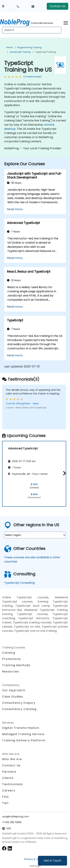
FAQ (5, 797)
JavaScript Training (20, 52)
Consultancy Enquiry (19, 703)
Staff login (35, 866)
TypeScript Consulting (19, 583)
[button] (64, 473)
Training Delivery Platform (24, 740)
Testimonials (12, 784)
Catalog (9, 653)
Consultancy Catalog (19, 709)
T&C (6, 803)
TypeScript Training (45, 52)
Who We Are (12, 759)
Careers (9, 790)
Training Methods (16, 665)
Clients (8, 778)
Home (9, 47)
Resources (10, 671)
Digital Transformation (21, 728)
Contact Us (57, 6)
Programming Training (29, 47)
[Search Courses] (32, 30)
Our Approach (14, 690)
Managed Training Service (23, 734)
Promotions (11, 659)
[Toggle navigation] (66, 22)
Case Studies (13, 697)
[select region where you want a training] (35, 535)
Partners (9, 772)
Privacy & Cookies (35, 859)
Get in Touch (52, 861)
